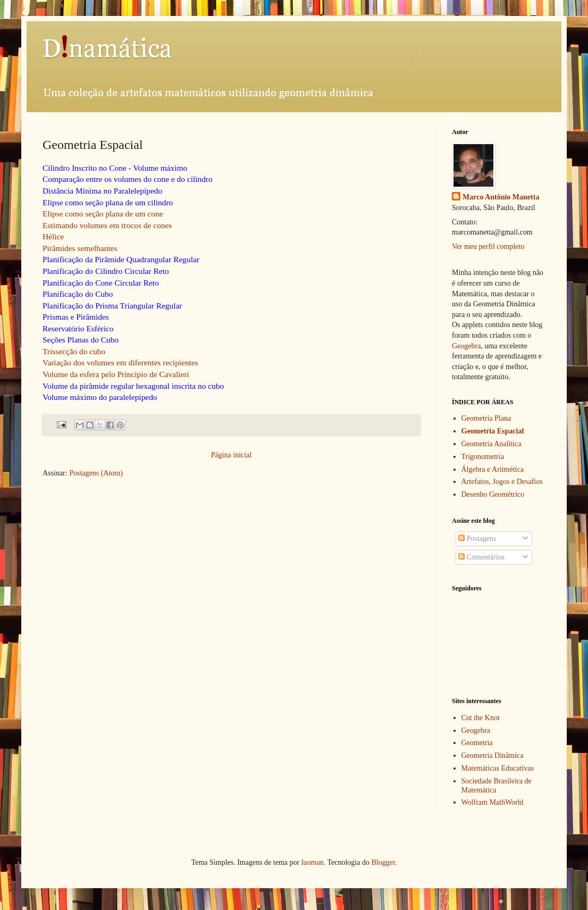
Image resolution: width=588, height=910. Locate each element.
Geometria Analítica (492, 444)
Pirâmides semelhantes (80, 248)
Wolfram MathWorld (493, 802)
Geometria (477, 743)
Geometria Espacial (493, 431)
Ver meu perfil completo (488, 247)
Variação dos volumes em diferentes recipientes (120, 362)
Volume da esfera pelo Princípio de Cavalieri (116, 374)
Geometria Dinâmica (493, 755)
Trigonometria (483, 457)
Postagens (477, 539)
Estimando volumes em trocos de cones (107, 225)
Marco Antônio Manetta (501, 197)
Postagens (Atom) (96, 473)
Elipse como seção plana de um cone (103, 214)
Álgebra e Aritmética (493, 469)
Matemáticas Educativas (498, 768)
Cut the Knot (481, 718)
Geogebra (466, 346)
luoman (313, 862)
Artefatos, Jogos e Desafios (502, 482)
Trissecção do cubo (74, 351)
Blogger (383, 862)
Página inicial (232, 455)
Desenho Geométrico (493, 494)
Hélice (53, 236)
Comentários (481, 557)
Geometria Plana (486, 418)
